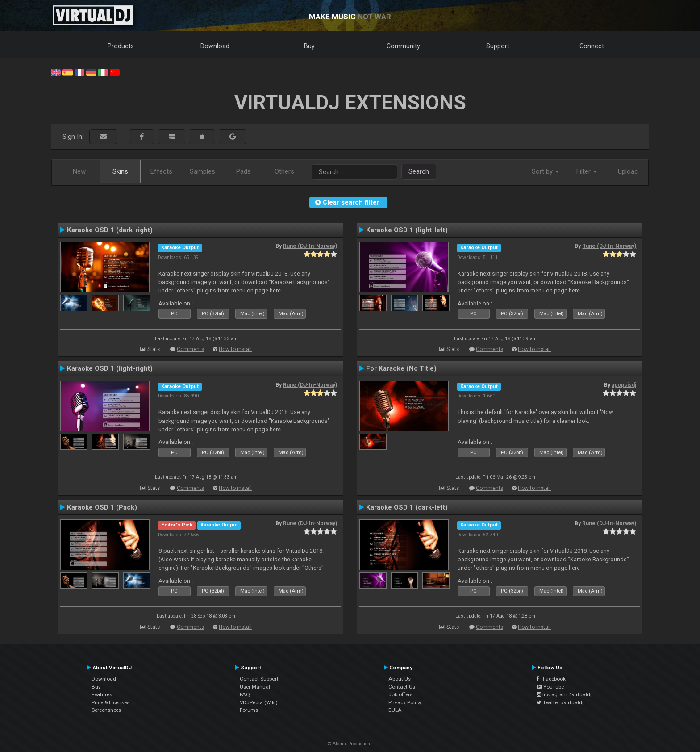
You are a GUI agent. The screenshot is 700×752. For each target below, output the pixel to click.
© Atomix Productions (350, 744)
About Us (400, 679)
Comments (190, 349)
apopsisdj (624, 385)
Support (498, 46)
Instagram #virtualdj (564, 694)
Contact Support (259, 679)
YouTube (550, 687)
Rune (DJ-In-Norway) (310, 246)
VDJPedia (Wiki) (259, 702)
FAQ (245, 694)
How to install (235, 349)
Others (284, 171)
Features (102, 694)
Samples (202, 171)
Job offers (400, 694)
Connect (592, 46)
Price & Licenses (110, 702)
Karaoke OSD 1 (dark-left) (407, 507)
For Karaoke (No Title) (401, 368)
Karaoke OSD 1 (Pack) (102, 507)
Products (121, 46)
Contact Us (402, 687)
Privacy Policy (405, 702)
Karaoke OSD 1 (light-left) (407, 230)
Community (403, 46)
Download (215, 46)
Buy (309, 46)
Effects (161, 171)
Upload (628, 171)
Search (419, 171)
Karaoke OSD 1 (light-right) (110, 368)
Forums (249, 710)
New (79, 171)
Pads (244, 171)
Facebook (551, 679)
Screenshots (106, 710)
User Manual (255, 687)
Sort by (545, 171)
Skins (120, 171)
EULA (395, 710)
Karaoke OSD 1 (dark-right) (110, 230)
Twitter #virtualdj (560, 702)
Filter (587, 171)
